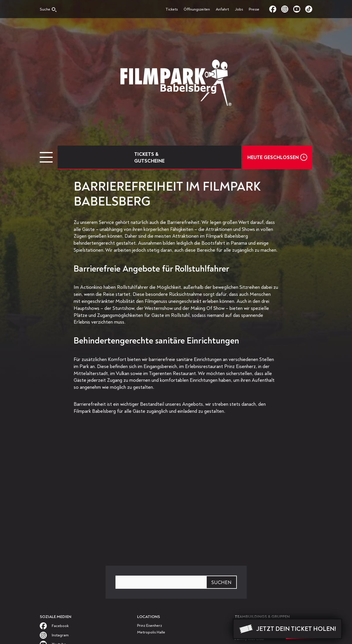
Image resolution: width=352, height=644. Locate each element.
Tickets (172, 9)
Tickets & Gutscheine (149, 158)
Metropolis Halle (151, 632)
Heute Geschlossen (273, 157)
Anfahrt (222, 9)
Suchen (221, 582)
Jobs (239, 9)
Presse (254, 9)
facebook (275, 9)
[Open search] (48, 11)
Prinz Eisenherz (150, 625)
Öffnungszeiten (197, 9)
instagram (287, 9)
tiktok (309, 9)
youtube (299, 9)
